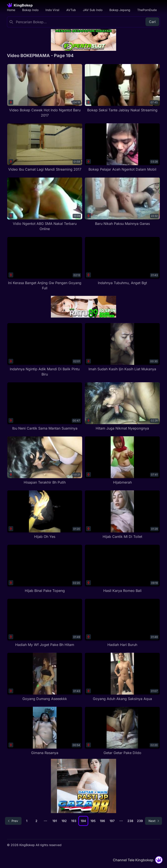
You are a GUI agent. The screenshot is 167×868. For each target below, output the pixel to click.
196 (102, 821)
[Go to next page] (154, 821)
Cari (152, 22)
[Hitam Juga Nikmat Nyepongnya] (122, 406)
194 (83, 821)
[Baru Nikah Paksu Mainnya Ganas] (122, 202)
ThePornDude (147, 10)
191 (55, 821)
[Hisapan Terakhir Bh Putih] (45, 460)
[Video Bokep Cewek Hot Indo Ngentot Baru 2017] (45, 91)
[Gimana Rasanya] (45, 731)
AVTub (71, 10)
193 (74, 821)
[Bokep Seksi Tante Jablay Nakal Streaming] (122, 88)
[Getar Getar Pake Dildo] (122, 731)
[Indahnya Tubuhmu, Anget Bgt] (122, 261)
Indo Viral (52, 10)
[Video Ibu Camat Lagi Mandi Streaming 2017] (45, 147)
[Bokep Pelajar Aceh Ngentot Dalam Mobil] (122, 147)
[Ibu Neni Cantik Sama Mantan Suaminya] (45, 406)
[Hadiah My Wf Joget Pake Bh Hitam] (45, 623)
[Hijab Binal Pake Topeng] (45, 569)
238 (130, 821)
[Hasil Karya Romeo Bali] (122, 569)
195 (93, 821)
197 (112, 821)
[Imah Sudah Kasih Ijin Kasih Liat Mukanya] (122, 347)
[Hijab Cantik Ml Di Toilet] (122, 515)
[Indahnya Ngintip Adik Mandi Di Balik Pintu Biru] (45, 350)
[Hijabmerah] (122, 460)
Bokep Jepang (120, 10)
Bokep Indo (30, 10)
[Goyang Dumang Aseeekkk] (45, 677)
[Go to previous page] (13, 821)
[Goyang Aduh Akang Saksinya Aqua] (122, 677)
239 (140, 821)
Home (11, 10)
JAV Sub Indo (93, 10)
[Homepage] (20, 5)
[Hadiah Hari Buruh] (122, 623)
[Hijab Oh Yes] (45, 515)
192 (64, 821)
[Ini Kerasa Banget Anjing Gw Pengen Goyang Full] (45, 264)
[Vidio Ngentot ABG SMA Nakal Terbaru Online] (45, 204)
